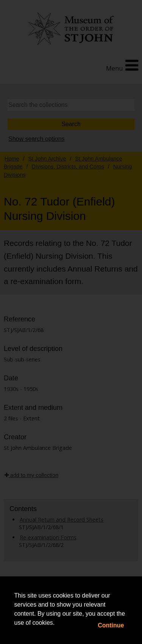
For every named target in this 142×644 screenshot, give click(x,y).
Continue (111, 625)
